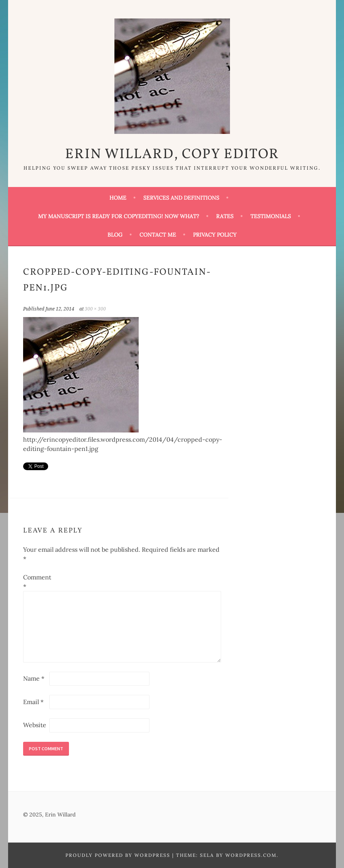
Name (34, 678)
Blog (115, 235)
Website (35, 725)
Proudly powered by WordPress (118, 855)
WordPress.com (251, 855)
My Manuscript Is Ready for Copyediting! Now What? (119, 216)
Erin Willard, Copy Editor (172, 155)
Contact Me (158, 235)
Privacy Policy (215, 235)
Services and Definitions (181, 198)
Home (118, 198)
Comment (35, 582)
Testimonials (271, 216)
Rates (225, 216)
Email (33, 702)
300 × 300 (95, 309)
